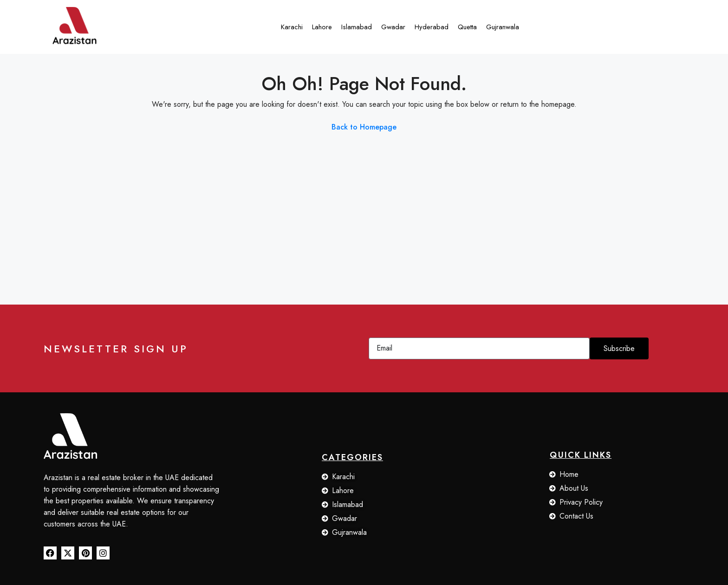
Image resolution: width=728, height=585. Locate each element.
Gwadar (393, 27)
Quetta (467, 27)
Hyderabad (432, 27)
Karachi (292, 27)
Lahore (322, 27)
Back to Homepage (364, 127)
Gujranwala (503, 27)
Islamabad (357, 27)
